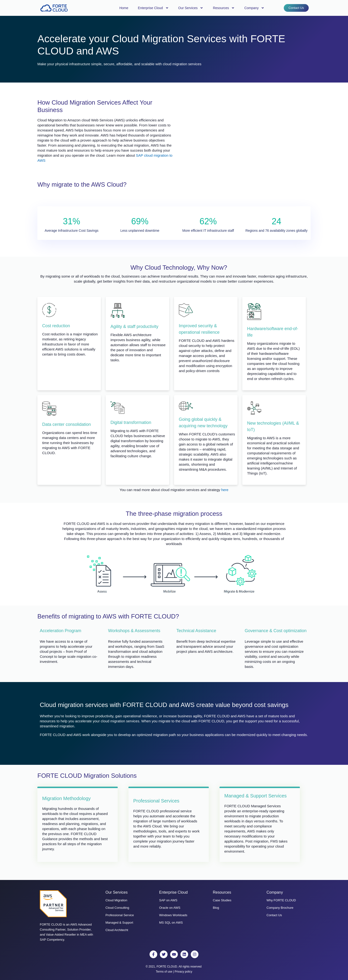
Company (254, 8)
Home (124, 8)
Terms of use (164, 972)
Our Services (191, 8)
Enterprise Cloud (153, 8)
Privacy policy (183, 972)
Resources (224, 8)
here (225, 490)
